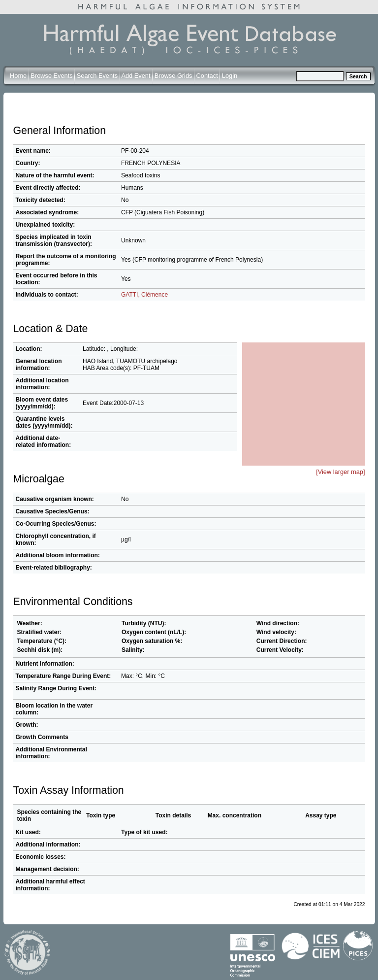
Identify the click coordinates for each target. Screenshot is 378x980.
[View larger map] (340, 472)
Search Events (97, 76)
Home (18, 76)
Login (230, 76)
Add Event (136, 76)
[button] (310, 389)
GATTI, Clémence (144, 295)
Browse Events (51, 76)
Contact (207, 76)
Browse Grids (173, 76)
